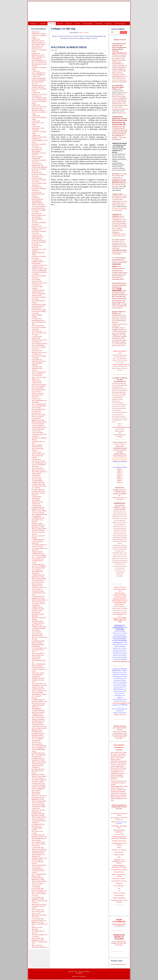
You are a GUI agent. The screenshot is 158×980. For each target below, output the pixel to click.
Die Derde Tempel (119, 872)
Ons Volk (60, 24)
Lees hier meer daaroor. (119, 236)
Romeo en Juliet (119, 855)
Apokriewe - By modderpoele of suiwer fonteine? (119, 861)
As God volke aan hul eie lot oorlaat (119, 814)
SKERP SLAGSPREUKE (120, 925)
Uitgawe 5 (120, 477)
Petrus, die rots (119, 852)
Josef (119, 888)
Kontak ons (75, 976)
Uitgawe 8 (120, 482)
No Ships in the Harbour (119, 841)
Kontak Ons (108, 24)
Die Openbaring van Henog (119, 869)
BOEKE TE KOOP (120, 726)
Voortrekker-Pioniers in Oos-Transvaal (119, 901)
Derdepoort (119, 883)
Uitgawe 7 (120, 480)
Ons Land (52, 24)
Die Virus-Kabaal (120, 24)
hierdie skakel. (121, 78)
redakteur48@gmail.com (120, 456)
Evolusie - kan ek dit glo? (119, 850)
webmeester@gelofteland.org (121, 364)
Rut (119, 891)
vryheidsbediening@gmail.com (121, 661)
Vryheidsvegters (117, 254)
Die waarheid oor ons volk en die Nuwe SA (119, 818)
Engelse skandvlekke (119, 898)
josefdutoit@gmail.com (120, 614)
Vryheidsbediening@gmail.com (121, 427)
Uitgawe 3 (120, 473)
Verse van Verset (119, 834)
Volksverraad (115, 822)
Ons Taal (77, 24)
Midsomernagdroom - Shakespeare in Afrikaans (119, 866)
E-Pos (56, 50)
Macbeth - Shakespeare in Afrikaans (119, 875)
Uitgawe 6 (120, 478)
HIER (124, 138)
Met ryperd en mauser (119, 878)
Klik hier (113, 781)
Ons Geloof (69, 24)
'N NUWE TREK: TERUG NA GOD (120, 620)
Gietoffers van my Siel (120, 715)
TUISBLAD (33, 24)
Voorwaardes (82, 976)
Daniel (119, 847)
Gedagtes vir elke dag (83, 33)
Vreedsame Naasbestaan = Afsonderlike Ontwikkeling (119, 838)
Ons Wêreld (99, 24)
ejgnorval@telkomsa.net (120, 53)
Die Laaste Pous (119, 886)
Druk (52, 50)
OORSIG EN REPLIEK (120, 462)
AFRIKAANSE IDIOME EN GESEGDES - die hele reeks (119, 943)
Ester (119, 857)
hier (126, 82)
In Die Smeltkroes (117, 308)
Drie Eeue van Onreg (119, 893)
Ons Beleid (43, 24)
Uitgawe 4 (120, 475)
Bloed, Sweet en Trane (119, 345)
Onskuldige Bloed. (118, 279)
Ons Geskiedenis (88, 24)
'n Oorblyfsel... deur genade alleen (119, 827)
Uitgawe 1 (120, 469)
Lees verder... (119, 738)
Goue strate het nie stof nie (119, 881)
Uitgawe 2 (120, 471)
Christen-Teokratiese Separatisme (119, 831)
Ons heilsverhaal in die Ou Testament (119, 844)
